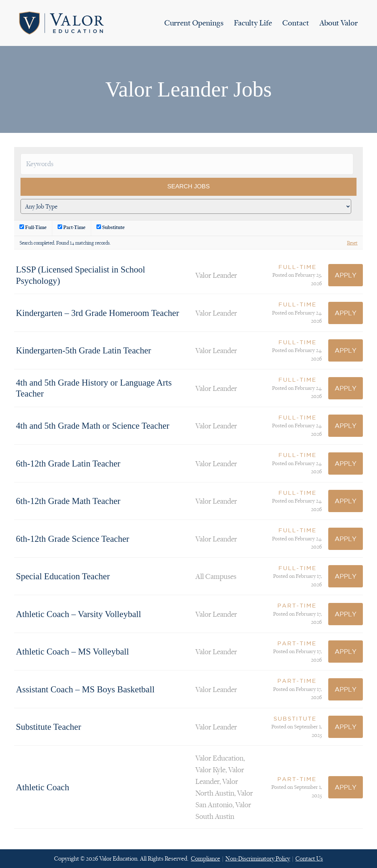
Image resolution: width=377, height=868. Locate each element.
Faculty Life (253, 23)
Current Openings (194, 23)
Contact (296, 23)
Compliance (205, 858)
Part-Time (72, 227)
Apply (346, 275)
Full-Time (33, 227)
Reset (352, 243)
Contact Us (309, 858)
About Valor (339, 23)
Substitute (111, 227)
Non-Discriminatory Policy (258, 858)
